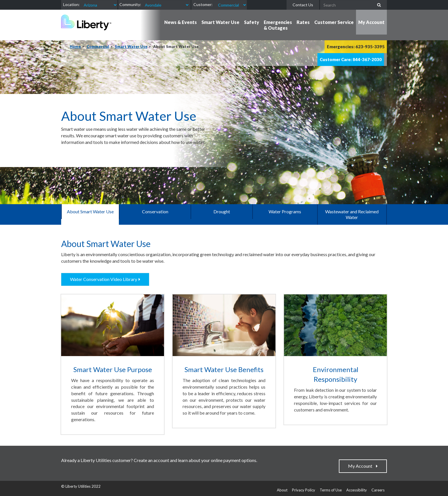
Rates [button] (303, 22)
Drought (222, 211)
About (282, 490)
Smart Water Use (131, 47)
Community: (130, 4)
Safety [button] (252, 22)
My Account (361, 466)
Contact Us (303, 5)
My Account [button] (371, 22)
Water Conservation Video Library (104, 279)
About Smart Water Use (90, 211)
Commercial (98, 47)
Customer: (203, 4)
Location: (71, 4)
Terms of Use (331, 490)
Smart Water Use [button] (220, 22)
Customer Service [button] (334, 22)
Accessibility (357, 490)
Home (75, 47)
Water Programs (285, 211)
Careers (378, 490)
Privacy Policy (304, 490)
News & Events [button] (181, 22)
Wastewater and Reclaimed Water (352, 214)
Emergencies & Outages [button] (278, 25)
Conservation (155, 211)
